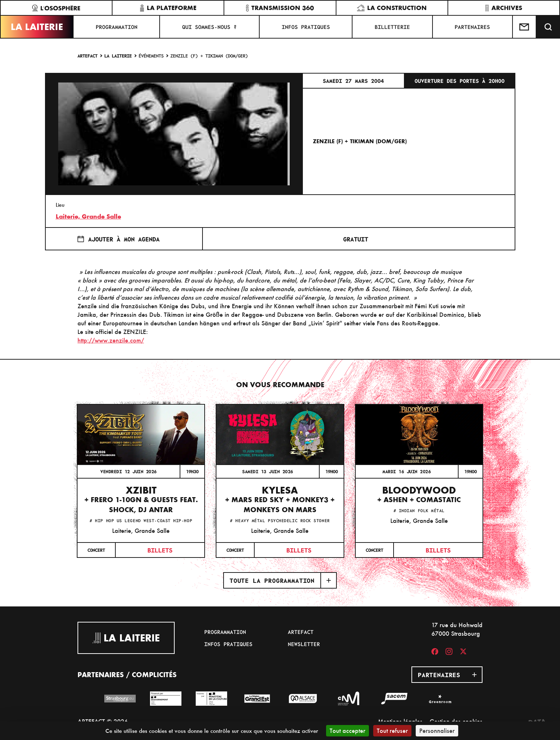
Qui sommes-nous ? (209, 27)
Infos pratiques (306, 27)
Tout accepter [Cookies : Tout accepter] (347, 731)
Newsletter (304, 644)
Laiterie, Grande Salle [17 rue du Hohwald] (88, 216)
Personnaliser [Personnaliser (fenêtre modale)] (437, 731)
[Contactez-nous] (525, 27)
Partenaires (472, 27)
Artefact (87, 56)
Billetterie (392, 27)
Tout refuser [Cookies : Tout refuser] (392, 731)
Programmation (117, 27)
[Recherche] (548, 27)
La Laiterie (37, 27)
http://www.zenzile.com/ (111, 340)
